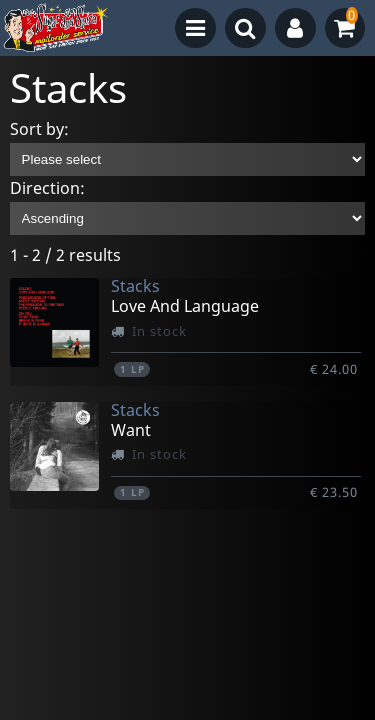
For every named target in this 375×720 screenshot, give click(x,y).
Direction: (47, 188)
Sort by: (39, 129)
